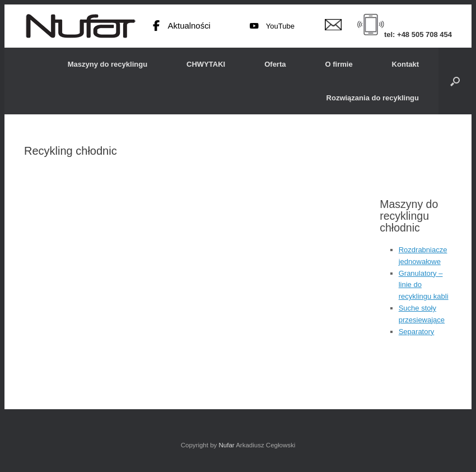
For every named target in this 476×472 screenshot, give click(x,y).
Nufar (226, 445)
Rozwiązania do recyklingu (373, 98)
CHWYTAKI (206, 64)
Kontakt (405, 64)
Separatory (417, 332)
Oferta (275, 64)
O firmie (339, 64)
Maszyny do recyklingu (108, 64)
